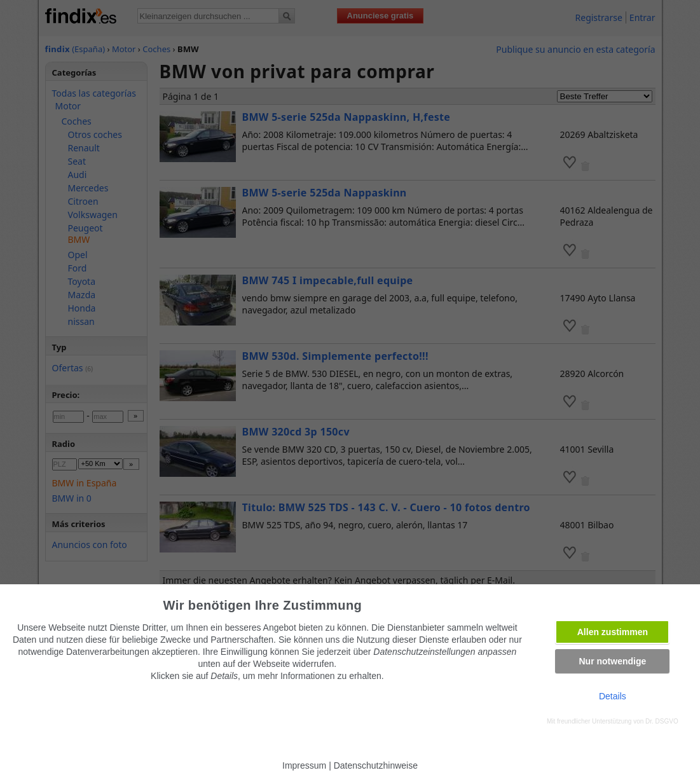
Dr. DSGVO (662, 721)
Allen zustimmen (613, 632)
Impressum (304, 765)
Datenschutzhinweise (376, 765)
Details (613, 696)
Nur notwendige (612, 661)
